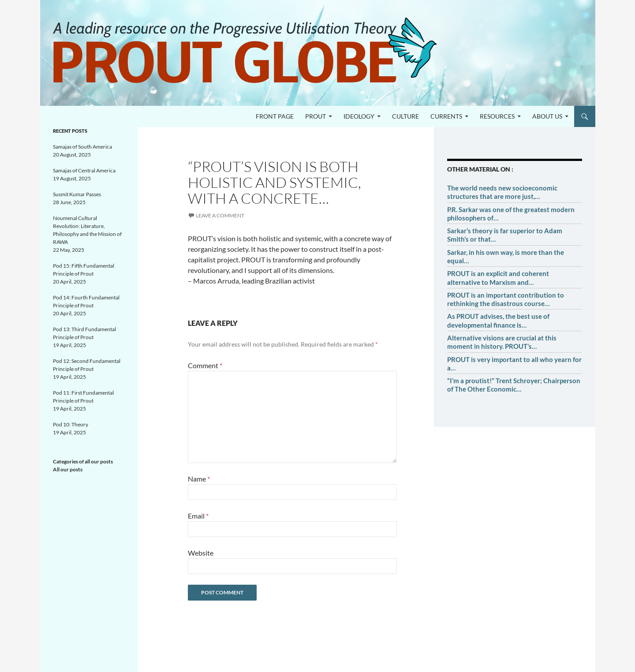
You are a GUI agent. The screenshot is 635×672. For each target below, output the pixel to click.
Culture (405, 116)
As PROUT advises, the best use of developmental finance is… (498, 320)
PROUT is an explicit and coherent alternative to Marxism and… (498, 278)
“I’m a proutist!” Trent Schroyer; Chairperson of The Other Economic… (514, 385)
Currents (446, 116)
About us (547, 116)
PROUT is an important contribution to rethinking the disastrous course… (506, 299)
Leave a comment (220, 215)
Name (199, 479)
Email (198, 516)
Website (201, 553)
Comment (205, 365)
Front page (275, 116)
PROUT (316, 116)
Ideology (359, 116)
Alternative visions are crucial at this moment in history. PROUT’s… (502, 342)
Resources (497, 116)
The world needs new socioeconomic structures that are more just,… (502, 192)
